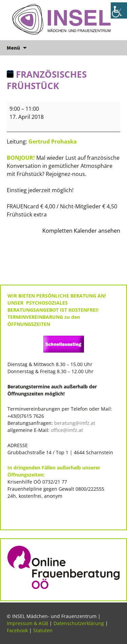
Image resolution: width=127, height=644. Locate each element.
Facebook (17, 630)
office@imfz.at (67, 430)
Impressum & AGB (27, 623)
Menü (13, 48)
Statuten (43, 630)
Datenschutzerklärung (79, 623)
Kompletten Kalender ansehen (81, 231)
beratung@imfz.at (75, 423)
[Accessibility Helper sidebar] (119, 10)
